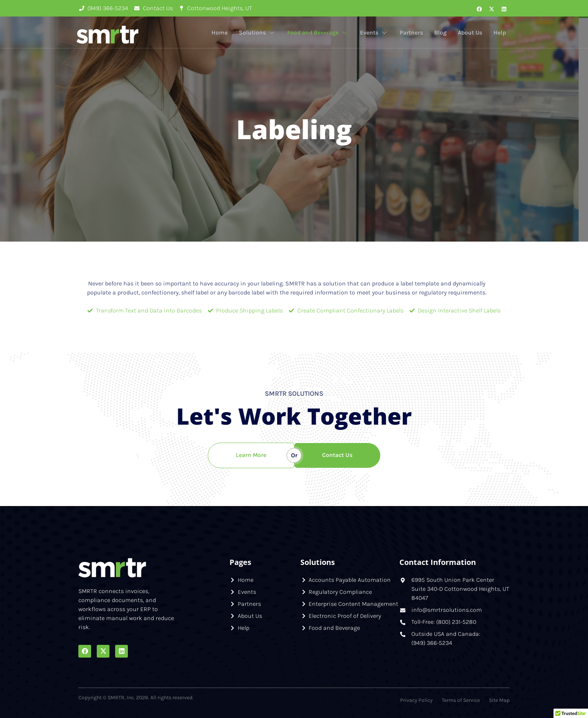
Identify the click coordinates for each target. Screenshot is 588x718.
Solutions (255, 33)
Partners (410, 33)
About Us (469, 33)
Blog (439, 33)
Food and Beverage (316, 33)
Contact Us (337, 455)
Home (217, 33)
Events (373, 33)
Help (499, 33)
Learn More (251, 455)
